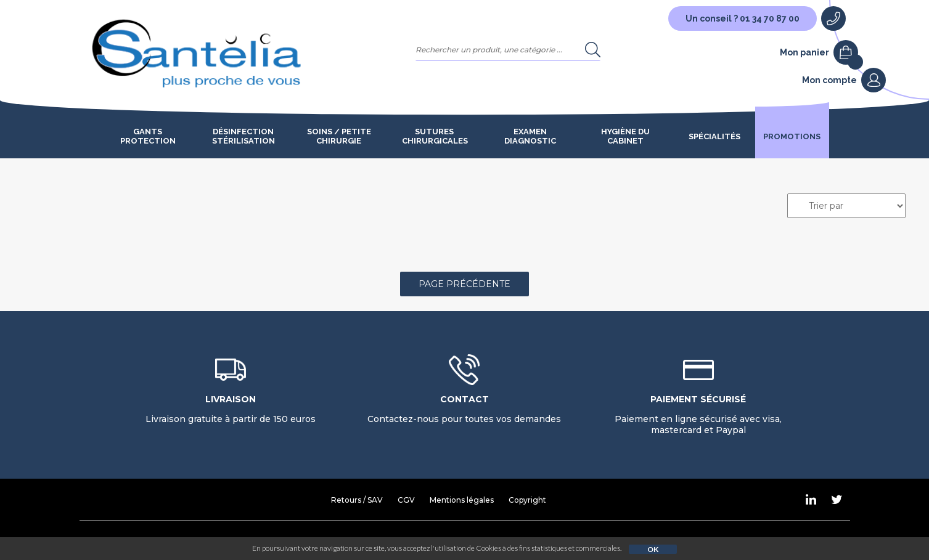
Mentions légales (462, 500)
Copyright (527, 500)
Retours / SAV (357, 500)
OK (653, 549)
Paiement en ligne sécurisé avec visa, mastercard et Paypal (698, 415)
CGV (406, 500)
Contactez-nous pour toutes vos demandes (464, 409)
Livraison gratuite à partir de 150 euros (231, 409)
